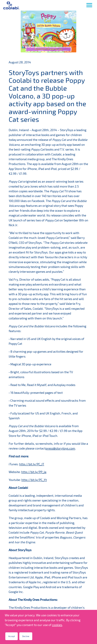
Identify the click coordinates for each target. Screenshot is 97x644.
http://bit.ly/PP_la (34, 472)
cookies (57, 625)
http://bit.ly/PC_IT (32, 464)
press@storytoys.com (60, 448)
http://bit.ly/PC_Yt (34, 480)
